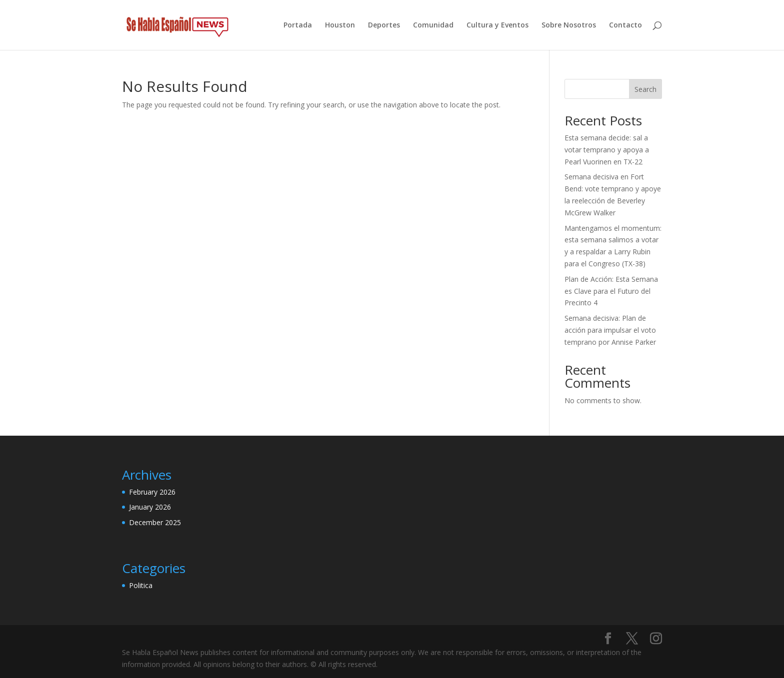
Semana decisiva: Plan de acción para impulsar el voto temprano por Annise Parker (610, 330)
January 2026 (150, 507)
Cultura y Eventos (497, 25)
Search (645, 89)
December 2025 (155, 522)
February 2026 (152, 492)
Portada (298, 25)
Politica (141, 585)
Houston (340, 25)
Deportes (384, 25)
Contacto (625, 25)
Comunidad (433, 25)
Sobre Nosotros (569, 25)
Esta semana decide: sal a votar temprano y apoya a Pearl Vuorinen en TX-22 (607, 150)
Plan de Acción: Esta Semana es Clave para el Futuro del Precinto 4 (611, 291)
